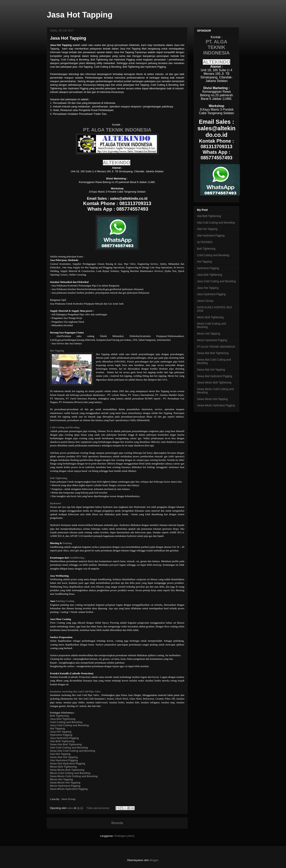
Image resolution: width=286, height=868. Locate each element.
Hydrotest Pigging (208, 268)
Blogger (154, 860)
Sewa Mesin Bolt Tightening (214, 382)
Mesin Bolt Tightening (210, 317)
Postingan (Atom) (124, 836)
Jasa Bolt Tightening (210, 275)
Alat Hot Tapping (207, 229)
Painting (67, 543)
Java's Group (205, 301)
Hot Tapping (57, 351)
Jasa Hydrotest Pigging (211, 294)
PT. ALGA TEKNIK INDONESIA (117, 130)
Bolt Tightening (59, 478)
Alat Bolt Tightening (209, 216)
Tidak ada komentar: (99, 808)
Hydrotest (56, 503)
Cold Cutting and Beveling (65, 427)
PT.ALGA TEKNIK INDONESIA (216, 347)
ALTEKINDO (117, 163)
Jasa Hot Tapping (68, 38)
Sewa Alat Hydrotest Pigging (215, 376)
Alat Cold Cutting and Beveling (216, 223)
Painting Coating (65, 601)
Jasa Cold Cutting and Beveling (216, 281)
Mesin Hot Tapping (209, 334)
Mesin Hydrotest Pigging (212, 340)
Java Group (69, 799)
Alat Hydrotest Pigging (211, 235)
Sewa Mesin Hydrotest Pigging (69, 789)
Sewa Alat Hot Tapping (211, 370)
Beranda (117, 823)
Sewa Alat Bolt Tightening (213, 353)
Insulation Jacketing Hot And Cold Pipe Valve (75, 691)
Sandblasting (77, 558)
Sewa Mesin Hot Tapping (212, 399)
